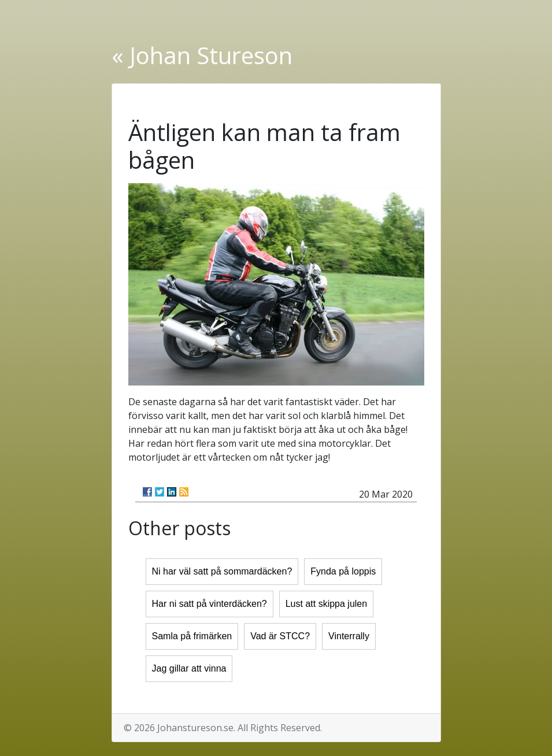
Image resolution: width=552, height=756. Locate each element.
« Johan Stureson (202, 55)
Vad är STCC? (280, 636)
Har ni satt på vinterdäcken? (210, 604)
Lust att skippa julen (326, 604)
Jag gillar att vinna (189, 668)
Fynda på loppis (343, 571)
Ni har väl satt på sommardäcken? (222, 571)
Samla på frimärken (192, 636)
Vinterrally (349, 636)
